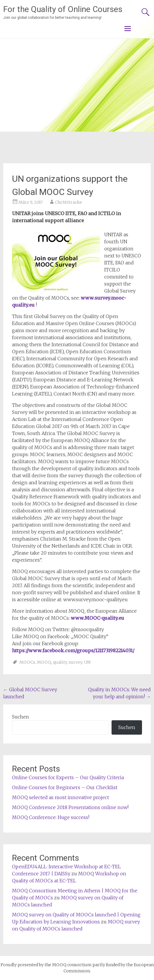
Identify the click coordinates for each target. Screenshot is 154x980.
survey (76, 662)
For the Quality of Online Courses (63, 9)
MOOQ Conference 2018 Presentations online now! (70, 807)
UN (87, 662)
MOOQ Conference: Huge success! (51, 817)
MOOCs (27, 662)
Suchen (20, 717)
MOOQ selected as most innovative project (60, 797)
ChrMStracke (69, 202)
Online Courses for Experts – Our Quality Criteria (68, 777)
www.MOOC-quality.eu (97, 618)
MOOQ (44, 662)
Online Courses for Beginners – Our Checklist (65, 787)
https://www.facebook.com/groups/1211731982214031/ (73, 650)
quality (60, 662)
